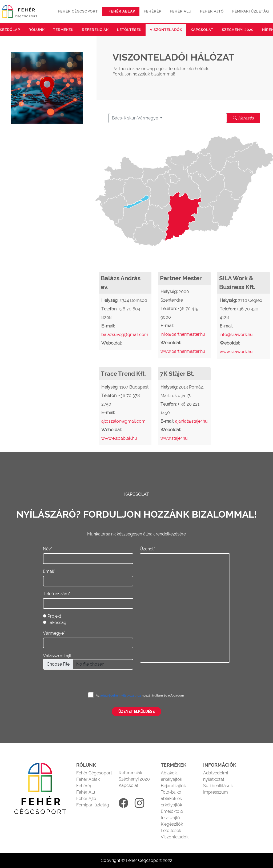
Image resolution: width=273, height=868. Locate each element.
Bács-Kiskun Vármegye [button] (136, 118)
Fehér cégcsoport (78, 11)
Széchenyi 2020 (238, 30)
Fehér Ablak (88, 779)
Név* (47, 549)
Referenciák (95, 30)
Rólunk (37, 30)
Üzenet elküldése (136, 711)
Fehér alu (181, 11)
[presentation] (180, 673)
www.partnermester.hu (183, 351)
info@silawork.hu (236, 335)
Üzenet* (147, 549)
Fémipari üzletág (250, 11)
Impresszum (216, 792)
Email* (49, 571)
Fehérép (152, 11)
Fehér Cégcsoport (94, 773)
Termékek (63, 30)
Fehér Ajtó (86, 799)
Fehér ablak (122, 11)
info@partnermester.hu (183, 334)
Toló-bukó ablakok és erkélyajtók (171, 799)
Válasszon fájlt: (58, 656)
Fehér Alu (86, 792)
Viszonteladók (166, 30)
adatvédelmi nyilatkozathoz (121, 695)
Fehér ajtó (212, 11)
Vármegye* (54, 633)
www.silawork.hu (236, 352)
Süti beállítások (218, 786)
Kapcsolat (202, 30)
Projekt (54, 616)
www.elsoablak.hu (119, 438)
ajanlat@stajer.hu (191, 421)
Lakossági (57, 623)
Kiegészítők (172, 824)
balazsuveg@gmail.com (125, 335)
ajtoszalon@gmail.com (123, 421)
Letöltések (129, 30)
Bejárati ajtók (173, 786)
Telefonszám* (57, 594)
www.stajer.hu (174, 438)
